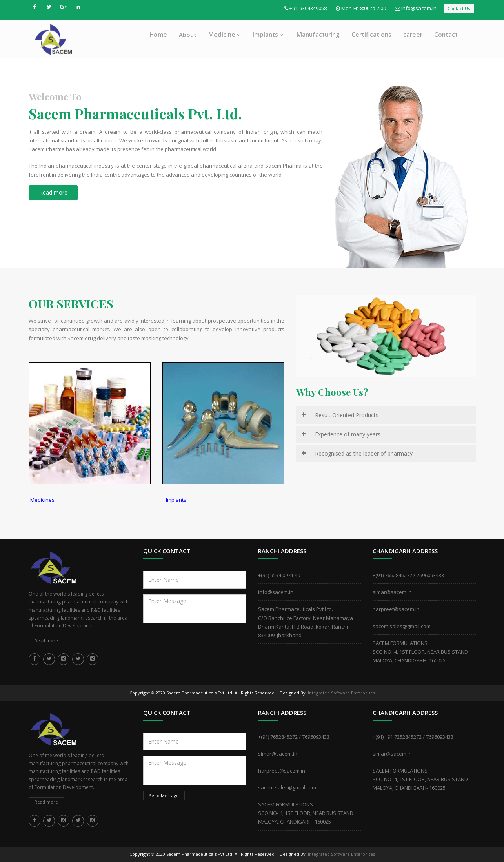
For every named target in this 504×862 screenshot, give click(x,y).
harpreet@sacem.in (396, 609)
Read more (53, 192)
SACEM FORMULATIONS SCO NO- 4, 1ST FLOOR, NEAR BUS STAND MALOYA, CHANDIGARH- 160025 (420, 652)
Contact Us (459, 8)
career (413, 35)
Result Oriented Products (347, 415)
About (188, 35)
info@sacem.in (419, 8)
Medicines (42, 500)
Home (158, 35)
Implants (268, 35)
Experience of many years (348, 434)
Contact (446, 35)
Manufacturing (318, 35)
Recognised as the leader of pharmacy (364, 453)
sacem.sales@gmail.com (402, 626)
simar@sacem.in (392, 592)
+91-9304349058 (308, 8)
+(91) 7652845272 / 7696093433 (408, 575)
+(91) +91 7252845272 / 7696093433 (413, 737)
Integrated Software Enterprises (341, 693)
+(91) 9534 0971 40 (279, 575)
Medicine (225, 35)
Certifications (371, 35)
